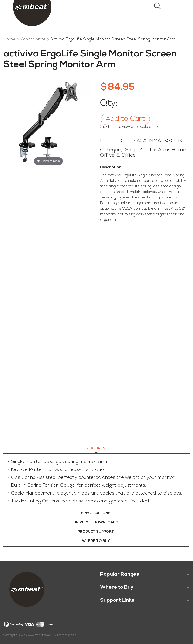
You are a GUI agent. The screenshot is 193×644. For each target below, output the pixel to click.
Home (10, 39)
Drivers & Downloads (96, 523)
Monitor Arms (33, 39)
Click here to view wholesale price (129, 127)
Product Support (96, 532)
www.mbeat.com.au (40, 635)
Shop (131, 150)
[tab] (96, 449)
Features (96, 449)
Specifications (96, 513)
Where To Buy (96, 541)
